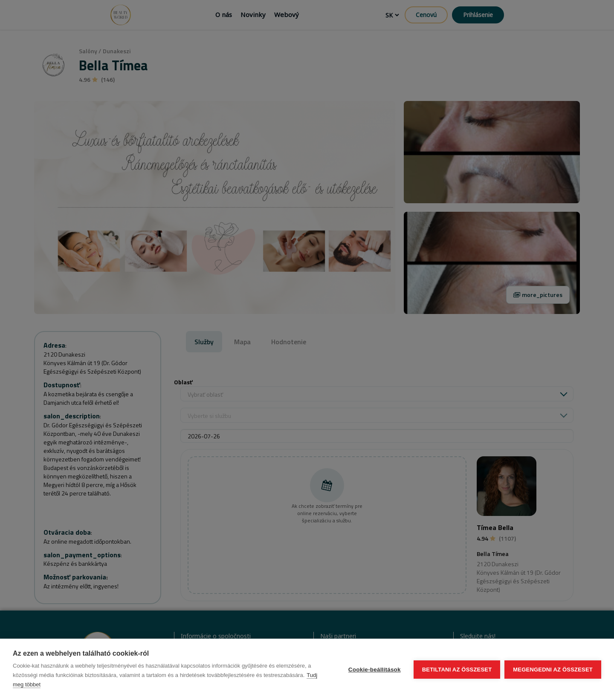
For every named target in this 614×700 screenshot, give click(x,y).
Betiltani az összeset (457, 670)
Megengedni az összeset (553, 670)
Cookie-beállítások (375, 670)
